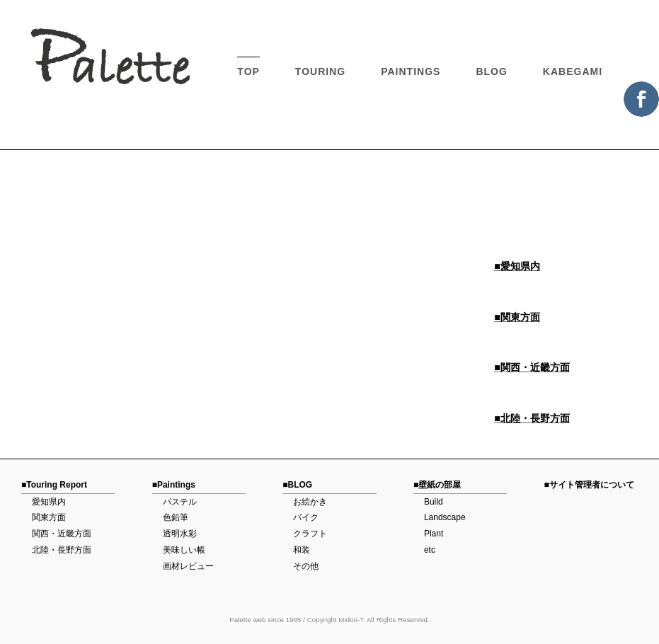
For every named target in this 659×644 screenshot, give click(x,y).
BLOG (491, 71)
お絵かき (310, 502)
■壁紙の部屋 (437, 485)
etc (430, 550)
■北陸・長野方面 (532, 418)
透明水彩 (180, 534)
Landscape (445, 517)
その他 (306, 566)
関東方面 (49, 517)
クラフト (310, 534)
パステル (180, 502)
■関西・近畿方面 (532, 367)
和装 (302, 550)
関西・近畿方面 (62, 534)
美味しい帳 (184, 550)
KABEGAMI (573, 71)
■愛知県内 (517, 266)
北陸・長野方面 (62, 550)
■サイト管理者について (589, 485)
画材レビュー (188, 566)
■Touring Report (54, 485)
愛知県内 (49, 502)
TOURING (320, 71)
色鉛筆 (176, 517)
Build (434, 502)
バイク (306, 517)
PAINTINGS (411, 71)
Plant (434, 534)
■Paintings (174, 485)
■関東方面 (517, 317)
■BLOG (297, 485)
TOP (248, 71)
